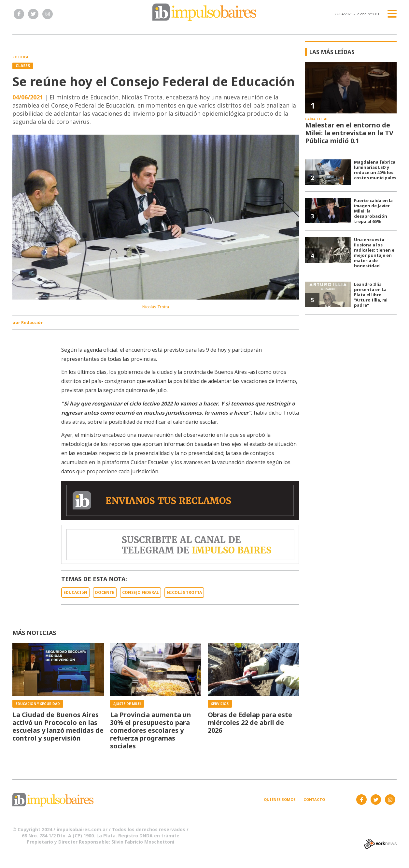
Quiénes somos (280, 799)
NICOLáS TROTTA (184, 592)
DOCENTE (105, 592)
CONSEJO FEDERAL (141, 592)
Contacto (314, 799)
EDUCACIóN (75, 592)
